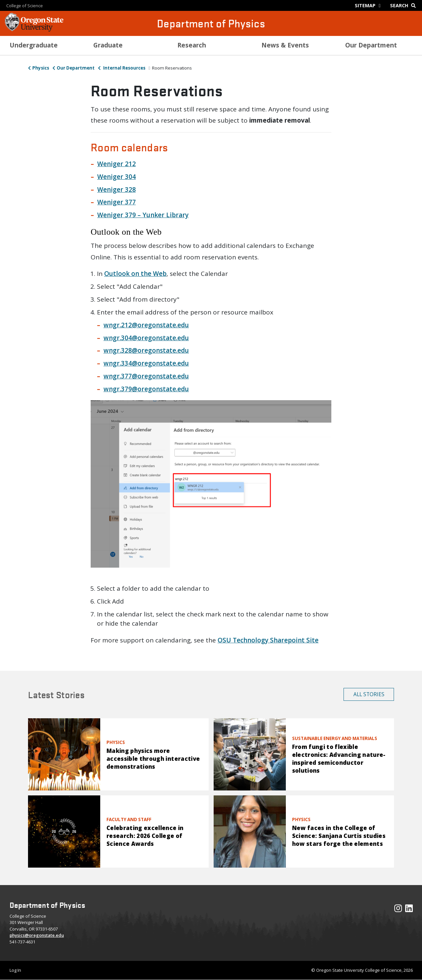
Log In (15, 970)
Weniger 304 (117, 177)
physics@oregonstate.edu (37, 935)
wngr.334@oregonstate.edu (146, 363)
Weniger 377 (117, 202)
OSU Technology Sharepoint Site (268, 640)
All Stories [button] (369, 694)
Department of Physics (211, 23)
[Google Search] (404, 5)
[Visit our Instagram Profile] (398, 910)
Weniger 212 (117, 164)
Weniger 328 (117, 190)
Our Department (76, 68)
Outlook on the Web (135, 274)
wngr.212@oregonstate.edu (146, 325)
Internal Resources (124, 68)
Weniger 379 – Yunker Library (143, 215)
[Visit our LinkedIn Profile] (409, 910)
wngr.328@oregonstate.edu (146, 350)
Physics (41, 68)
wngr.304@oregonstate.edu (146, 338)
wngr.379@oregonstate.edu (146, 389)
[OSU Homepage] (34, 30)
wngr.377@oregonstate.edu (146, 376)
